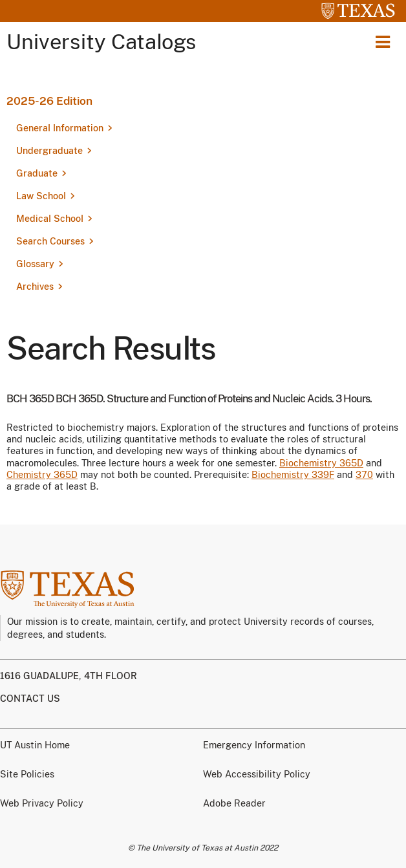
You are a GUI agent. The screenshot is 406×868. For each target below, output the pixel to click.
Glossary (35, 264)
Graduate (37, 173)
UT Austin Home (35, 745)
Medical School (50, 219)
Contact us (30, 699)
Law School (41, 196)
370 (364, 475)
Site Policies (27, 774)
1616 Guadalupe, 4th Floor (69, 676)
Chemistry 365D (42, 475)
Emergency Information (254, 745)
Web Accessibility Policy (257, 774)
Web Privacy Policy (42, 803)
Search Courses (50, 241)
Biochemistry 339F (293, 475)
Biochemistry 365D (321, 463)
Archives (35, 287)
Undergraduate (49, 151)
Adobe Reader (234, 803)
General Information (60, 128)
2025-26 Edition (49, 101)
